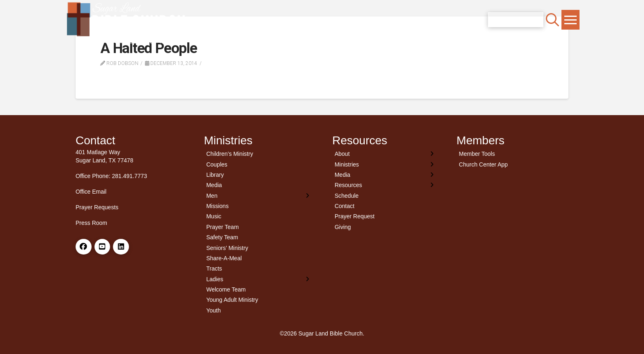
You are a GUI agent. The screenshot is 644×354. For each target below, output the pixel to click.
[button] (552, 20)
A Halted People (149, 48)
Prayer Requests (97, 207)
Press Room (91, 223)
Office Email (91, 192)
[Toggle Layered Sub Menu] (258, 196)
